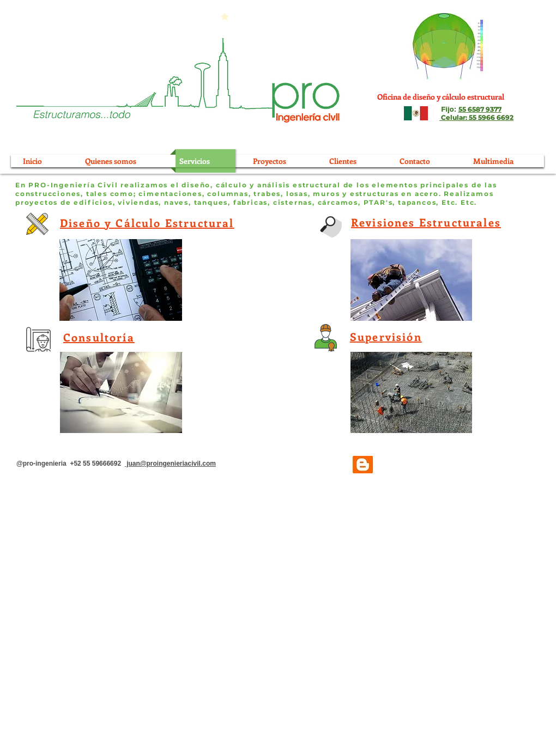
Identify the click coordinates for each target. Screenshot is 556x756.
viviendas (138, 202)
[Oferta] (80, 103)
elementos (395, 185)
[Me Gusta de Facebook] (476, 465)
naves (176, 202)
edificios (93, 202)
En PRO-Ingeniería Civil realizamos (92, 185)
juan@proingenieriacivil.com (170, 464)
